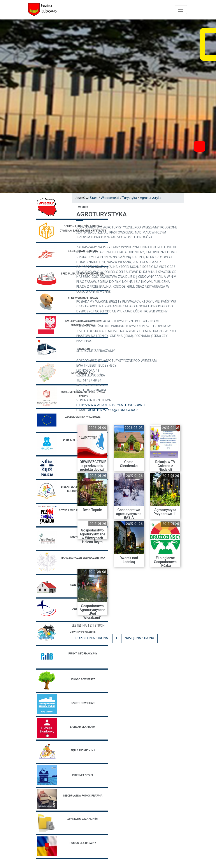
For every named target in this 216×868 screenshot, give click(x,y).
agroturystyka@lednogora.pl (114, 410)
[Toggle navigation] (181, 10)
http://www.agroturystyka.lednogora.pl (111, 405)
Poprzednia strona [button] (92, 638)
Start (94, 198)
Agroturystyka (151, 198)
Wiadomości (110, 198)
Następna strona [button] (139, 638)
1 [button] (116, 638)
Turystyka (129, 198)
